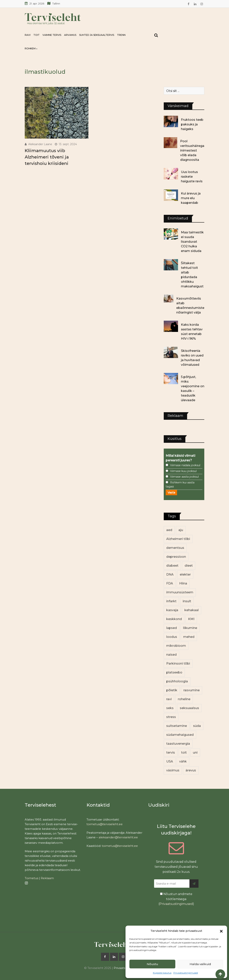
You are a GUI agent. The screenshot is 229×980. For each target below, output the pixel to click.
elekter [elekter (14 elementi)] (185, 574)
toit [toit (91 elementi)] (184, 753)
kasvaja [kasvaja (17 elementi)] (172, 610)
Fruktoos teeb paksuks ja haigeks (192, 124)
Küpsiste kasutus (162, 973)
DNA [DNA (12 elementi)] (170, 574)
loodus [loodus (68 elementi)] (172, 637)
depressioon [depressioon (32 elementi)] (176, 557)
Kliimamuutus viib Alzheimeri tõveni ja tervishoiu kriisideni (47, 157)
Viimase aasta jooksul (184, 477)
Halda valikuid (200, 964)
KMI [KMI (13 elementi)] (191, 619)
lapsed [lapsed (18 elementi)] (172, 628)
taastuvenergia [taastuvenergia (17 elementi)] (178, 744)
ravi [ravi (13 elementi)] (169, 699)
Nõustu (152, 964)
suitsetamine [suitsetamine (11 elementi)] (177, 726)
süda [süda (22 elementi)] (197, 726)
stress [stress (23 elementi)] (171, 717)
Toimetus (31, 878)
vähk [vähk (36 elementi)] (183, 761)
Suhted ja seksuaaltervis (97, 35)
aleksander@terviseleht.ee (118, 837)
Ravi (28, 35)
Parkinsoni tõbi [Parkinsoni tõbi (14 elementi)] (178, 663)
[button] (221, 931)
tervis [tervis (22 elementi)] (171, 753)
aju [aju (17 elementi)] (181, 530)
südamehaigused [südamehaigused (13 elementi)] (180, 735)
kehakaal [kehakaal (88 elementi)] (192, 610)
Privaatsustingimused (186, 973)
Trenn (121, 35)
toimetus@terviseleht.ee (105, 824)
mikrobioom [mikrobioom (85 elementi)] (176, 646)
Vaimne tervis (52, 35)
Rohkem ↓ (31, 48)
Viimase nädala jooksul (185, 465)
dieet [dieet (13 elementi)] (189, 566)
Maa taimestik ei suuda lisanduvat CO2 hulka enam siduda (192, 242)
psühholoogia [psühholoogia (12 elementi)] (177, 681)
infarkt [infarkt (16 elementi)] (171, 601)
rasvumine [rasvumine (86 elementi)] (192, 690)
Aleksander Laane (40, 144)
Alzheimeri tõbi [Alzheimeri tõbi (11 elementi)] (178, 539)
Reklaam (47, 878)
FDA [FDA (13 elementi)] (170, 583)
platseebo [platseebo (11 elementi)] (174, 672)
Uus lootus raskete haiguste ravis (192, 177)
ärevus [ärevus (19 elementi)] (191, 770)
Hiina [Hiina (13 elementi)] (183, 583)
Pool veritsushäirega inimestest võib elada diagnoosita (192, 150)
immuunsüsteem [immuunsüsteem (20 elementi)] (180, 592)
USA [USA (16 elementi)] (170, 761)
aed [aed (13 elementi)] (169, 530)
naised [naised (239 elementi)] (171, 655)
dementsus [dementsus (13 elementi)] (175, 548)
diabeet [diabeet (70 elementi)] (172, 566)
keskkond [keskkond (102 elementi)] (174, 619)
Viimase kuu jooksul (183, 471)
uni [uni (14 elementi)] (195, 753)
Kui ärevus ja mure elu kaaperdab (191, 198)
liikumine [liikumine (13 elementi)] (190, 628)
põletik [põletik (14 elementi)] (172, 690)
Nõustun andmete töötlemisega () (176, 899)
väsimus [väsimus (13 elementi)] (173, 770)
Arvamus (70, 35)
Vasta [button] (171, 493)
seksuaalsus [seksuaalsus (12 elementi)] (189, 708)
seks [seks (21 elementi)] (170, 708)
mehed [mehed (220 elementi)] (189, 637)
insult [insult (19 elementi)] (187, 601)
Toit (36, 35)
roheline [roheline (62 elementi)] (184, 699)
